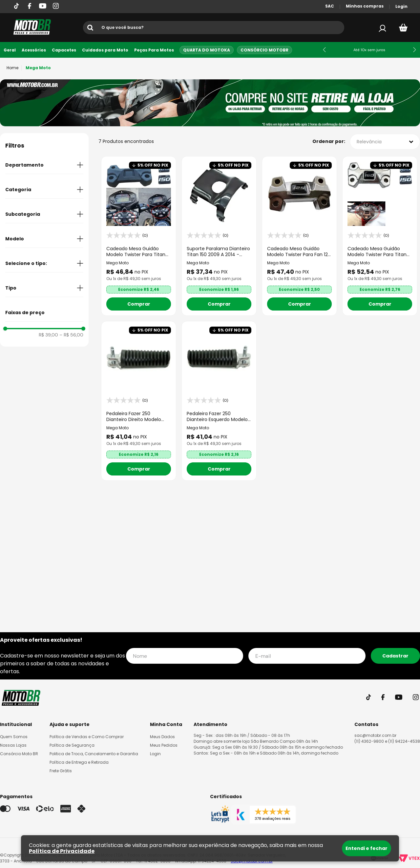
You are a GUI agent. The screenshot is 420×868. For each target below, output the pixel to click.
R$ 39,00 (48, 337)
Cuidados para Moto (105, 50)
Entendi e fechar (367, 848)
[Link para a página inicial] (12, 68)
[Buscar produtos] (92, 28)
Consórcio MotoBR (264, 50)
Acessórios (34, 50)
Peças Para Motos (154, 50)
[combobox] (214, 28)
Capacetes (64, 50)
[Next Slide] (415, 50)
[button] (44, 167)
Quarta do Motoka (207, 50)
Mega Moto (38, 68)
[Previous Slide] (324, 50)
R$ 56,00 (71, 337)
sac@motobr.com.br (375, 735)
